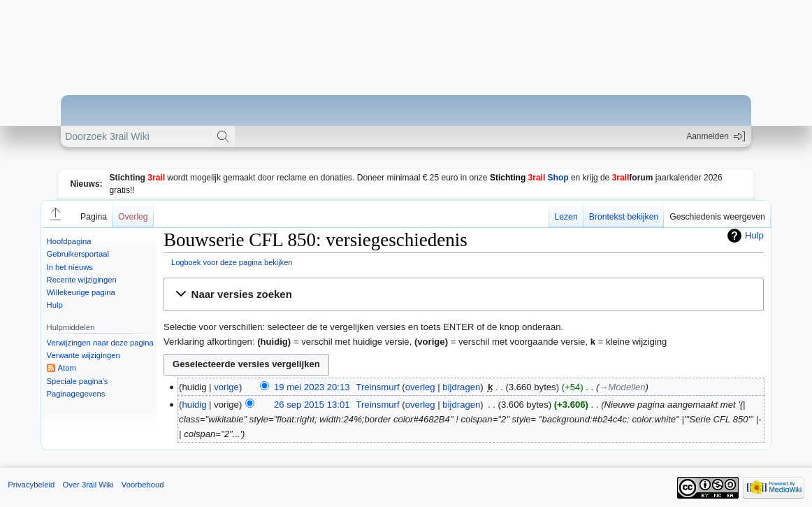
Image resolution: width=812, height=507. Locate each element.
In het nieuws (70, 267)
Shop (529, 178)
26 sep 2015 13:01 (312, 405)
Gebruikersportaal (78, 254)
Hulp (55, 305)
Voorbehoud (143, 485)
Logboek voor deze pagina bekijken (232, 262)
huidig (194, 405)
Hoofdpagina (69, 241)
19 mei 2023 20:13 (312, 387)
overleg (420, 387)
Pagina (94, 217)
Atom (67, 368)
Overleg (133, 217)
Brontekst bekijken (624, 217)
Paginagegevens (76, 394)
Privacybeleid (31, 485)
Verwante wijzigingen (84, 355)
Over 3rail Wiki (88, 485)
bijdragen (461, 387)
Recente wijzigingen (82, 280)
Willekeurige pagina (81, 292)
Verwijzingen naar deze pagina (100, 343)
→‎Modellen (622, 387)
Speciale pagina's (78, 381)
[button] (55, 214)
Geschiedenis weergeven (717, 217)
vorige (226, 387)
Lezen (566, 217)
